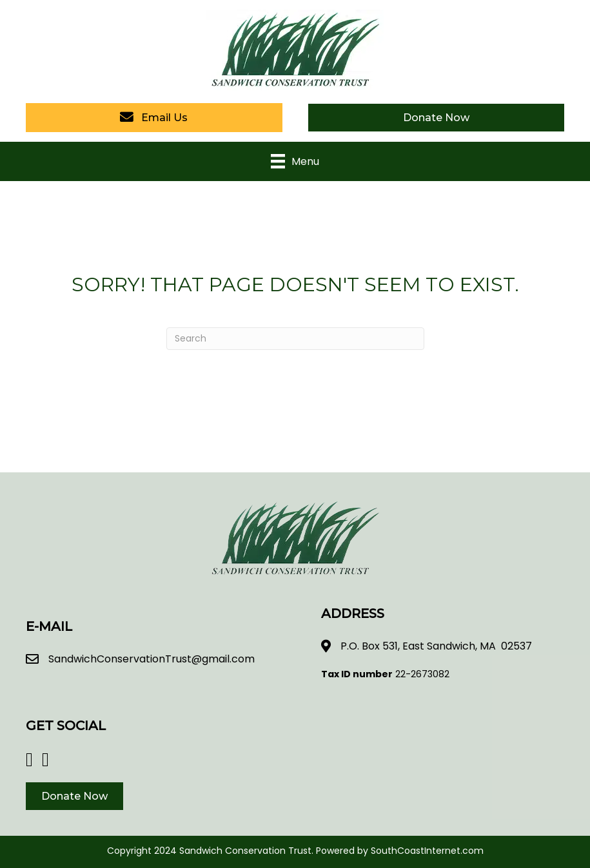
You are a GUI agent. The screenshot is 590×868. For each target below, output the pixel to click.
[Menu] (295, 161)
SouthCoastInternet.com (427, 851)
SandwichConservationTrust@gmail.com (152, 659)
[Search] (295, 339)
